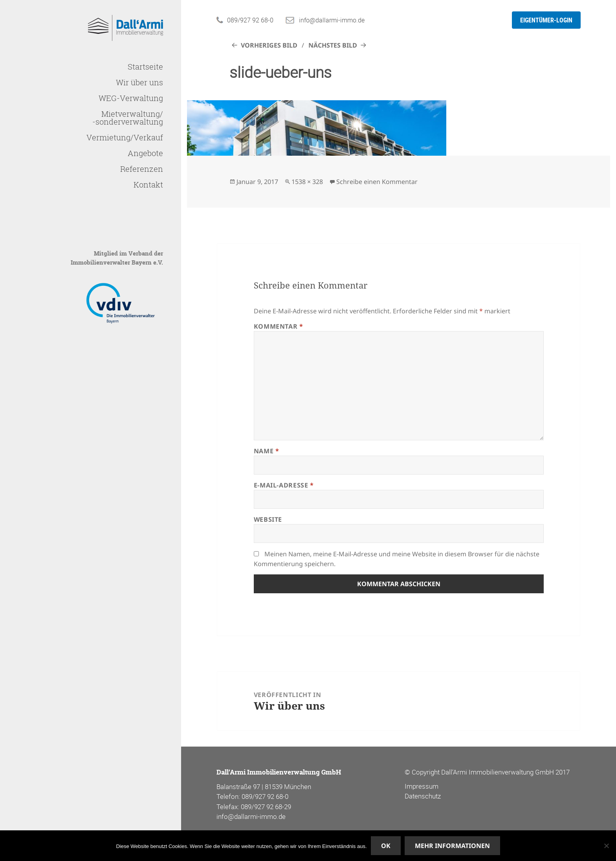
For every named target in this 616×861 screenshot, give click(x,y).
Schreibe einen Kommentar (377, 182)
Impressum (422, 786)
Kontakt (148, 185)
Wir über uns (139, 82)
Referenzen (142, 169)
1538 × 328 (307, 182)
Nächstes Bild (333, 45)
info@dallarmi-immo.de (332, 20)
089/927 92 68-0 (250, 20)
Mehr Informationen (452, 846)
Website (268, 519)
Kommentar (279, 326)
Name (267, 451)
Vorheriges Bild (269, 45)
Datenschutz (423, 796)
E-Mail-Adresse (284, 485)
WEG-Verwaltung (131, 98)
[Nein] (606, 846)
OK (386, 846)
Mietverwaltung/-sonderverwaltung (128, 118)
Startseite (145, 67)
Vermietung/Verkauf (125, 137)
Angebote (145, 153)
